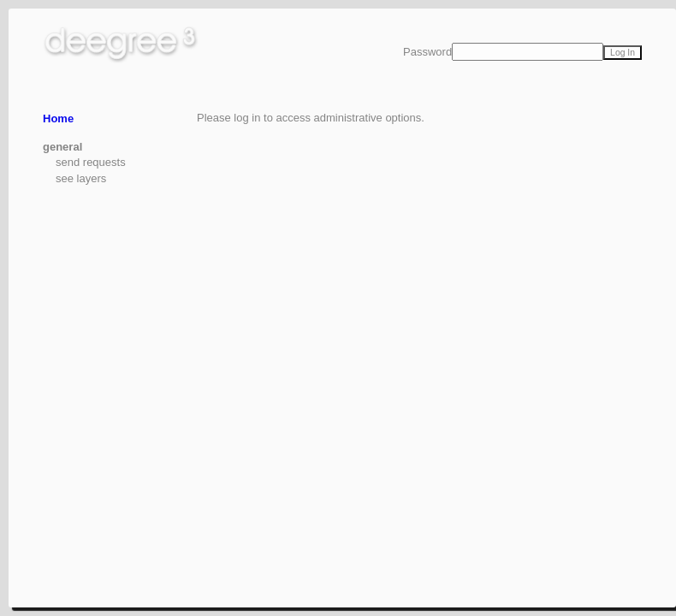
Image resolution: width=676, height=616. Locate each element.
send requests (91, 162)
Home (58, 118)
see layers (81, 178)
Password (427, 52)
